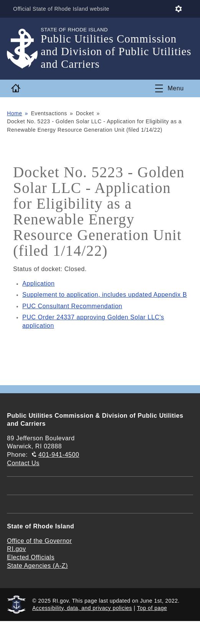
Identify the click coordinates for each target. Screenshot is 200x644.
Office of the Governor (39, 541)
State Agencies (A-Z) (37, 566)
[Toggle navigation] (169, 88)
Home (15, 113)
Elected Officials (31, 557)
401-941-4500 (59, 455)
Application (38, 284)
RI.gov (16, 549)
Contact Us (23, 463)
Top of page (152, 608)
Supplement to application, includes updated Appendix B (105, 295)
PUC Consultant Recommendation (72, 306)
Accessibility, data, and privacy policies (82, 608)
